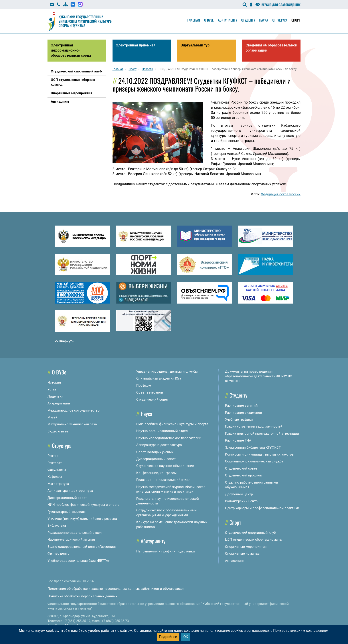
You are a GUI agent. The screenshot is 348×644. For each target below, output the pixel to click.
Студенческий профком (244, 475)
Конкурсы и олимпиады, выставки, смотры (260, 454)
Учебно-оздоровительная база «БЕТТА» (79, 561)
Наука (264, 20)
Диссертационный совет (67, 498)
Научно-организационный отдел (162, 431)
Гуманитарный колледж (66, 512)
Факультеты (57, 470)
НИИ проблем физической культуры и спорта (83, 505)
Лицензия (55, 396)
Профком (144, 386)
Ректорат (55, 463)
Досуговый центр (239, 494)
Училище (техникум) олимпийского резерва (82, 519)
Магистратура (58, 484)
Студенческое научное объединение (165, 466)
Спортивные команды (243, 554)
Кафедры (55, 477)
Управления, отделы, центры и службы (167, 372)
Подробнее (168, 637)
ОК (186, 637)
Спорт (296, 20)
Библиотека (57, 526)
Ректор (53, 456)
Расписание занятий (241, 406)
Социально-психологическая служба (254, 461)
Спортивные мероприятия (246, 547)
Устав (52, 389)
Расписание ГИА (238, 440)
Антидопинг (235, 561)
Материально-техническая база (72, 424)
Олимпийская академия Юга (159, 378)
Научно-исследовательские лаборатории (169, 438)
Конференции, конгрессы (156, 473)
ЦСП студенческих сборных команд (253, 540)
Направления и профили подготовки (166, 551)
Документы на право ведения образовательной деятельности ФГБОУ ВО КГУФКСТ (259, 376)
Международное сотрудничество (74, 410)
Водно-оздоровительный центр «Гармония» (82, 547)
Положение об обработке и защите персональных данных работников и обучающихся (116, 589)
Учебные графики (239, 420)
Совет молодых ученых (155, 452)
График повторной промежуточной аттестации (262, 434)
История (54, 382)
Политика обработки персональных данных (82, 596)
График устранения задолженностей (254, 426)
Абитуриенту (227, 20)
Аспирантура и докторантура (70, 491)
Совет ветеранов (150, 392)
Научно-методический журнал (71, 540)
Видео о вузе (58, 431)
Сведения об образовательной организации (271, 48)
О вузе (209, 20)
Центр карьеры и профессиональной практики (262, 508)
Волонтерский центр (241, 501)
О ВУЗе (59, 372)
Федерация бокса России (281, 194)
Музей (52, 417)
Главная (194, 20)
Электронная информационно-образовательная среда (71, 50)
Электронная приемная (136, 45)
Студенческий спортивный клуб (250, 533)
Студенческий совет (152, 400)
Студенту (248, 20)
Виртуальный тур (195, 45)
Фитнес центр (58, 554)
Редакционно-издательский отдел (75, 533)
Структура (280, 20)
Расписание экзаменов (244, 413)
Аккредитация (59, 403)
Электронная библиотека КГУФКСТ (253, 448)
